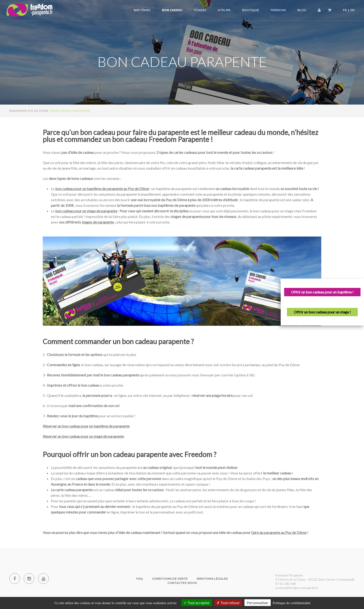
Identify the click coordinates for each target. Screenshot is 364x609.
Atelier (224, 10)
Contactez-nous (182, 583)
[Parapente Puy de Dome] (30, 10)
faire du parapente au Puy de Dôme (279, 532)
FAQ (140, 579)
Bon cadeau (172, 10)
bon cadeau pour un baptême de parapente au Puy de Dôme (102, 189)
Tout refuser (228, 603)
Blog (302, 10)
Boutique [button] (250, 10)
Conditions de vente (170, 579)
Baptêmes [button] (142, 10)
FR (345, 10)
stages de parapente (98, 222)
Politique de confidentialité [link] (292, 603)
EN (352, 10)
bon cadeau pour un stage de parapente (86, 211)
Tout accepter (197, 603)
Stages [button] (200, 10)
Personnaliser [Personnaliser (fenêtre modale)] (258, 603)
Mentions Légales (212, 579)
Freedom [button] (278, 10)
